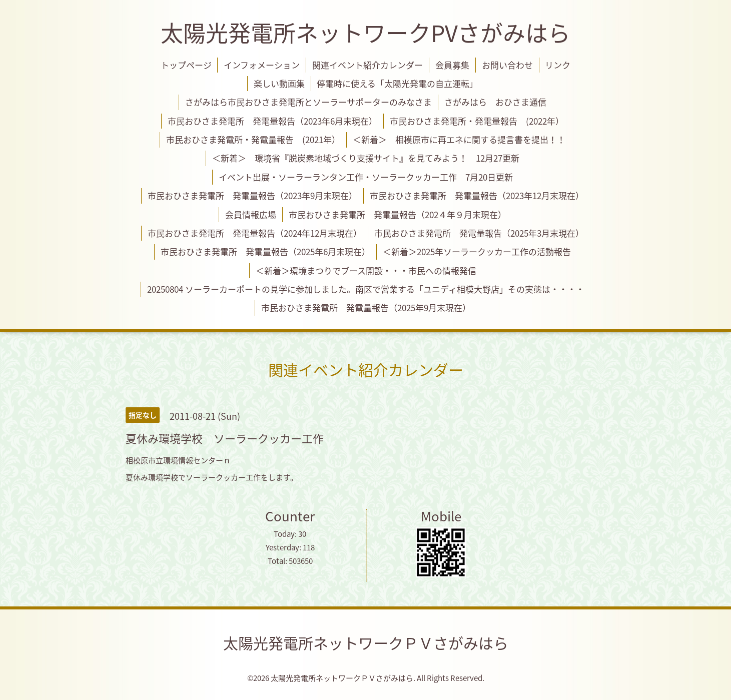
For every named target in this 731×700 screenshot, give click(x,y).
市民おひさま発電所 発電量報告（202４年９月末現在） (398, 214)
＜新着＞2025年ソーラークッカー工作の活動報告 (477, 251)
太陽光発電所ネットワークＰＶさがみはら (366, 643)
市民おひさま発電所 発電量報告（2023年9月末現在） (252, 195)
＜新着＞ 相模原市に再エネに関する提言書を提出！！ (459, 139)
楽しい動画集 (279, 83)
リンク (558, 65)
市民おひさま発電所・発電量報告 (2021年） (253, 139)
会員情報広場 (251, 214)
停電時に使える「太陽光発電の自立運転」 (397, 83)
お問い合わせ (507, 65)
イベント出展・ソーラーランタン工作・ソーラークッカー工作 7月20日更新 (366, 177)
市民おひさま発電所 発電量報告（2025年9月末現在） (366, 307)
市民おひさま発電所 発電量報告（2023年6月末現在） (272, 121)
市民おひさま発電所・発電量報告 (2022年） (477, 121)
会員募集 (452, 65)
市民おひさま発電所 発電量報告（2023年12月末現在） (477, 195)
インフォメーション (262, 65)
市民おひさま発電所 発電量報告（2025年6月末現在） (265, 251)
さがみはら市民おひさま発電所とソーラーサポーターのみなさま (308, 102)
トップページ (186, 65)
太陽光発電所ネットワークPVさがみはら (365, 33)
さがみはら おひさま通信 (495, 102)
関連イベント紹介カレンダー (368, 65)
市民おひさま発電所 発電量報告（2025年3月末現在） (479, 233)
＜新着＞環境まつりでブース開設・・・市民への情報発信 (366, 270)
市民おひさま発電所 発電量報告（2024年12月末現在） (255, 233)
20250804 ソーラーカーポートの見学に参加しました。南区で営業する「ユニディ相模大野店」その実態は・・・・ (366, 289)
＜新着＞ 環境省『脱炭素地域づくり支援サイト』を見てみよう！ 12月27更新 (366, 158)
